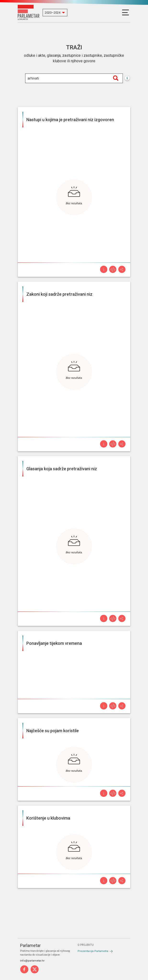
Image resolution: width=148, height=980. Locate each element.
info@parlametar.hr (32, 961)
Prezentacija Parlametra (93, 951)
